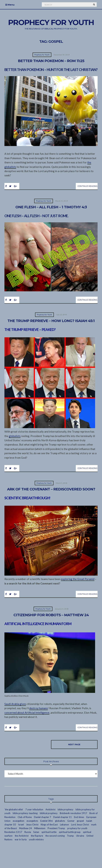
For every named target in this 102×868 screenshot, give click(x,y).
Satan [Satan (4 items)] (36, 832)
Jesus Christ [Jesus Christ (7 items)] (32, 825)
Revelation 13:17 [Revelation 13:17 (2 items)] (13, 832)
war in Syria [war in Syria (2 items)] (21, 839)
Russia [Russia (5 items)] (28, 832)
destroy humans (39, 708)
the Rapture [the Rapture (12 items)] (37, 836)
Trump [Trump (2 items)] (70, 836)
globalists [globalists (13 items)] (60, 821)
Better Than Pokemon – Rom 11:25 (51, 61)
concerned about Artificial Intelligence (27, 713)
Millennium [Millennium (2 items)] (40, 828)
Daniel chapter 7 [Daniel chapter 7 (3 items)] (42, 817)
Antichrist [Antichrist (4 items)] (50, 809)
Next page (74, 745)
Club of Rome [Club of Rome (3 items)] (25, 817)
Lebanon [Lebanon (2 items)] (64, 825)
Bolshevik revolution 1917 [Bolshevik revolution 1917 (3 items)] (73, 813)
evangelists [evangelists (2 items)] (32, 821)
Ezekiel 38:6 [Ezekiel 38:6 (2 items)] (47, 821)
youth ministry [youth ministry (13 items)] (36, 839)
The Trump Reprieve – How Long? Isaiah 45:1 (51, 321)
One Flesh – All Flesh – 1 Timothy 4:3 (51, 207)
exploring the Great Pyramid (78, 579)
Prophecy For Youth (51, 22)
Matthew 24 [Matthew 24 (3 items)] (25, 828)
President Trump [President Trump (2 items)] (56, 828)
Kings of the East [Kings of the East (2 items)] (49, 825)
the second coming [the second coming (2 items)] (55, 836)
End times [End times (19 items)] (79, 817)
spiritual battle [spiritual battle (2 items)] (49, 832)
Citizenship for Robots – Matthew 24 (51, 615)
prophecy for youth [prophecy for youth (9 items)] (77, 828)
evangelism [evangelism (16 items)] (19, 821)
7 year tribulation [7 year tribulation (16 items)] (34, 809)
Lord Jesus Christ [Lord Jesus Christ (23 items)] (80, 825)
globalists (15, 436)
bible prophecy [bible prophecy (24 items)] (66, 809)
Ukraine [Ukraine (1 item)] (80, 836)
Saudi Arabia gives (15, 704)
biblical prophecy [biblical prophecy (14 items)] (49, 813)
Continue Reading (88, 186)
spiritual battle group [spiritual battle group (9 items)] (70, 832)
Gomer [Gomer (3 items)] (71, 821)
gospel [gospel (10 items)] (80, 821)
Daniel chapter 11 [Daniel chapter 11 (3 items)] (63, 817)
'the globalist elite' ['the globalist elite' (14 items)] (14, 809)
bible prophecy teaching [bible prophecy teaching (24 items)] (25, 813)
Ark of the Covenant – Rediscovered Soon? (51, 489)
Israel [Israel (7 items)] (21, 825)
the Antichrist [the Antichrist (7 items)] (22, 836)
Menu (10, 5)
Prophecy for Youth (42, 55)
